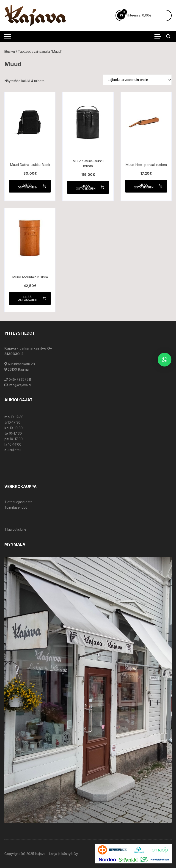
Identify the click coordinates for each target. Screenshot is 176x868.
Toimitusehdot (16, 507)
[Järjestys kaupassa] (137, 80)
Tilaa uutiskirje (15, 529)
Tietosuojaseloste (18, 502)
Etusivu (10, 51)
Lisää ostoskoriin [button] (32, 186)
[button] (165, 360)
